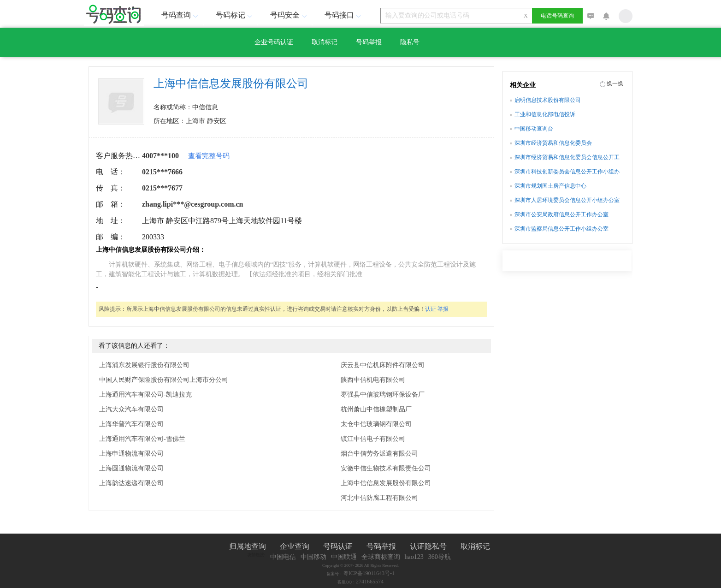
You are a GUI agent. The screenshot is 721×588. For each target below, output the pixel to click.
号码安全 (290, 15)
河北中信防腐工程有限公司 (379, 498)
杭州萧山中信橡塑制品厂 (376, 409)
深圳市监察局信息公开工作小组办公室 (561, 229)
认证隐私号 (428, 546)
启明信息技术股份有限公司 (548, 100)
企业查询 (295, 546)
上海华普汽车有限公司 (131, 424)
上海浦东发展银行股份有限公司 (144, 365)
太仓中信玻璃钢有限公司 (376, 424)
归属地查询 (248, 546)
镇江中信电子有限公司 (373, 439)
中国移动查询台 (534, 129)
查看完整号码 (209, 156)
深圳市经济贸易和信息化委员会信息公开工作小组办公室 (567, 158)
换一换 (615, 83)
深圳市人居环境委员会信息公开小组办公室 (567, 200)
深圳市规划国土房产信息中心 (550, 186)
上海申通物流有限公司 (131, 454)
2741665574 (370, 582)
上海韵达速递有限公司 (131, 483)
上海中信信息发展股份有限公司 (386, 483)
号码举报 (369, 42)
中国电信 (283, 557)
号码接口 (344, 15)
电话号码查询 (557, 16)
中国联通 (344, 557)
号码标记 (235, 15)
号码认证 (338, 546)
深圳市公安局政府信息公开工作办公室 (561, 214)
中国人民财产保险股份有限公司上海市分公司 (164, 380)
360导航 (440, 557)
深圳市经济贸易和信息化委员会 (553, 143)
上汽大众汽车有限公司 (131, 409)
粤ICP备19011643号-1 (369, 573)
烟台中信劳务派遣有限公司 (379, 454)
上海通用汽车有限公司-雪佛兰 (142, 439)
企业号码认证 (274, 42)
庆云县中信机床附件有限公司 (383, 365)
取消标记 (325, 42)
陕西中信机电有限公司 (373, 380)
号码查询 (181, 15)
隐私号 (410, 42)
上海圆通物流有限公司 (131, 468)
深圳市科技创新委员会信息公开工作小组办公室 (567, 172)
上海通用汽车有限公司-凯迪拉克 (145, 395)
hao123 (414, 557)
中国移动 (313, 557)
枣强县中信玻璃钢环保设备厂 (383, 395)
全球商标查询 (381, 557)
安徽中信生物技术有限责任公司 (386, 468)
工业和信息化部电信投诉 (545, 114)
